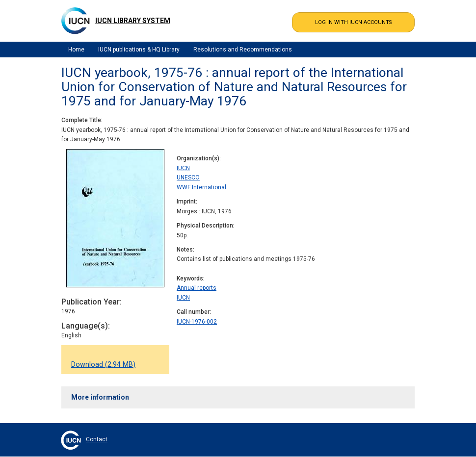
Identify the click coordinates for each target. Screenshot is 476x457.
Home (76, 50)
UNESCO (188, 178)
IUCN (183, 168)
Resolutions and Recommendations (243, 50)
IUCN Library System (133, 21)
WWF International (201, 187)
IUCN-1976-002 (197, 322)
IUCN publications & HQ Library (139, 50)
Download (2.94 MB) (103, 365)
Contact (97, 439)
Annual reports (197, 288)
